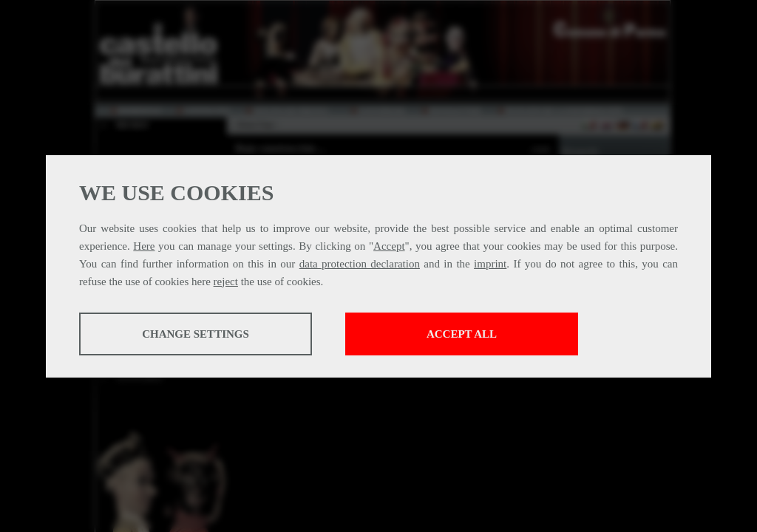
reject (226, 282)
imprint (490, 264)
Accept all (462, 334)
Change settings (196, 334)
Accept (389, 246)
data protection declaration (360, 264)
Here (144, 246)
